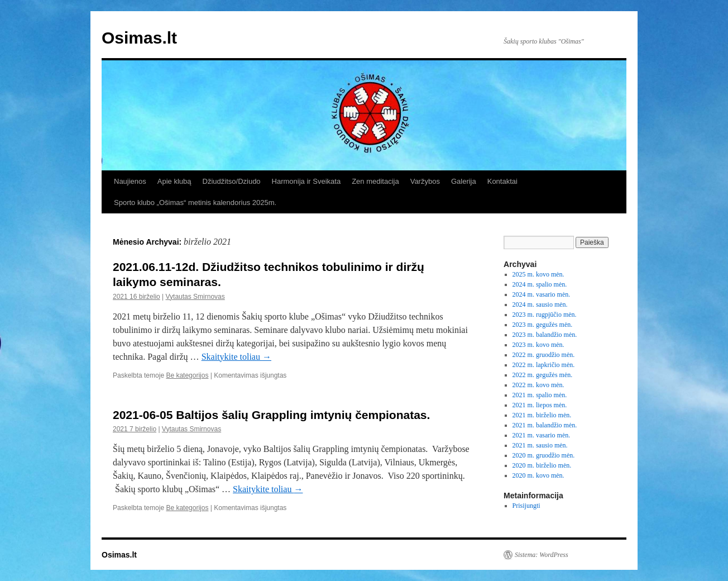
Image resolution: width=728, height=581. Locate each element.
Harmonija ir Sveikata (306, 181)
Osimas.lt (139, 38)
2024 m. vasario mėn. (542, 294)
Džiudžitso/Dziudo (232, 181)
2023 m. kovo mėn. (538, 345)
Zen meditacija (375, 181)
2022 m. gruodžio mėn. (544, 355)
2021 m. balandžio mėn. (545, 425)
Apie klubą (174, 181)
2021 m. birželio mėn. (542, 415)
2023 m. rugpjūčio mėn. (545, 315)
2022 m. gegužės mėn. (543, 375)
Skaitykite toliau (236, 357)
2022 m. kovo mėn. (538, 385)
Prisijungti (526, 506)
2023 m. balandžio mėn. (545, 335)
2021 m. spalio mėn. (540, 395)
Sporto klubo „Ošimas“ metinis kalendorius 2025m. (195, 203)
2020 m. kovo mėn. (538, 475)
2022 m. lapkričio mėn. (544, 365)
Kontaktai (502, 181)
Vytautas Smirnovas (195, 297)
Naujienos (130, 181)
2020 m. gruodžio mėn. (544, 455)
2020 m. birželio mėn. (542, 465)
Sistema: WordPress (542, 555)
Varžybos (425, 181)
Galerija (464, 181)
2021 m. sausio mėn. (540, 445)
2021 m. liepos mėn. (540, 405)
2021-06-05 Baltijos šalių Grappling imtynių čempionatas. (273, 415)
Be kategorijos (187, 375)
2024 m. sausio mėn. (540, 304)
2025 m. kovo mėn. (538, 274)
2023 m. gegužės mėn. (543, 325)
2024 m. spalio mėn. (540, 284)
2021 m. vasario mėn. (542, 435)
